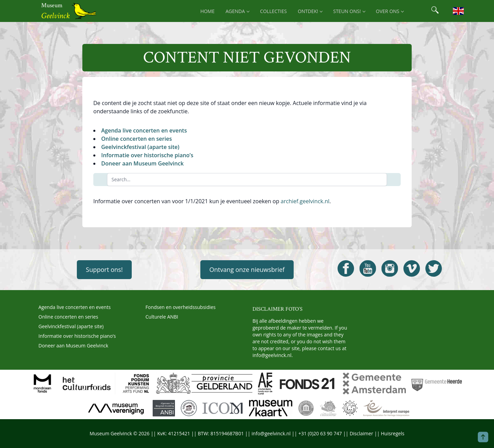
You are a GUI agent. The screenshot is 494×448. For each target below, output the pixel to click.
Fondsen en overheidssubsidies (181, 307)
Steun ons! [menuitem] (349, 11)
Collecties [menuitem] (273, 11)
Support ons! (104, 269)
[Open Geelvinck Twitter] (434, 268)
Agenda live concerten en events (144, 130)
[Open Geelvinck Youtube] (368, 268)
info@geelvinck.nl (272, 355)
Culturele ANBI (162, 317)
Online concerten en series (137, 139)
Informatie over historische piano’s (147, 155)
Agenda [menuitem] (237, 11)
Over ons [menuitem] (390, 11)
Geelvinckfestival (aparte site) (140, 147)
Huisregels (392, 433)
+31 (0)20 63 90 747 (320, 433)
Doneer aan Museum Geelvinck (142, 163)
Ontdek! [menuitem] (310, 11)
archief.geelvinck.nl (305, 201)
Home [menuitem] (208, 11)
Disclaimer (361, 433)
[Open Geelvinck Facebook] (346, 268)
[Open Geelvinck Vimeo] (412, 268)
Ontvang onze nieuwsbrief (247, 269)
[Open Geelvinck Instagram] (390, 268)
